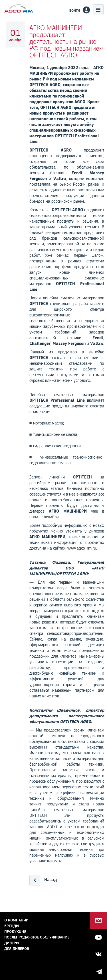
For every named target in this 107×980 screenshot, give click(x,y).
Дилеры (12, 943)
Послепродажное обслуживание (37, 937)
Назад (51, 879)
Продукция (15, 932)
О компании (16, 920)
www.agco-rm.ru (82, 548)
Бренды (12, 926)
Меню (98, 10)
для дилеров (17, 949)
